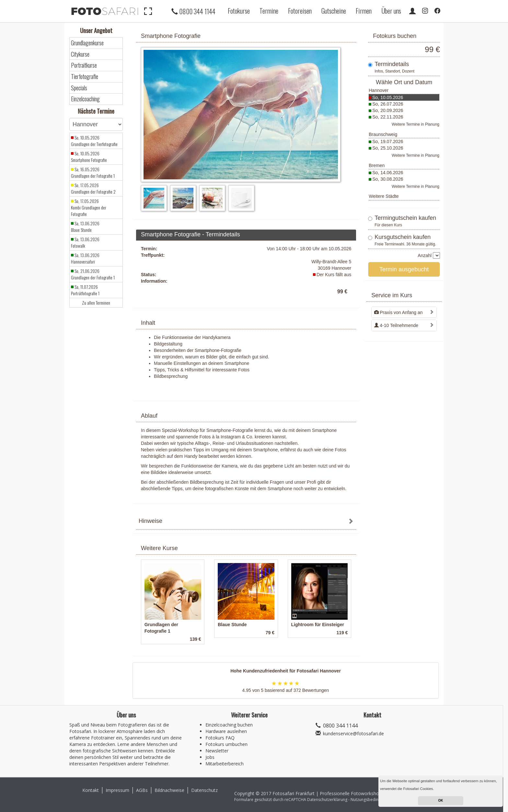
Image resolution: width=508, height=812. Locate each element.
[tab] (246, 522)
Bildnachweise (169, 790)
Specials (79, 88)
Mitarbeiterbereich (225, 764)
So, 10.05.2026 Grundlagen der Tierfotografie (94, 141)
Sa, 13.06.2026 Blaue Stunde (85, 227)
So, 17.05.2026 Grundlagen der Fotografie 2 (93, 188)
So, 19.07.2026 (388, 141)
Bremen (377, 165)
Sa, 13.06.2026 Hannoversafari (85, 258)
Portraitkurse (84, 65)
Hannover (379, 90)
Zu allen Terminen (96, 303)
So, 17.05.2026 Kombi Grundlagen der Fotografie (89, 208)
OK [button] (441, 801)
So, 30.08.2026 (388, 179)
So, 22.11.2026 (388, 117)
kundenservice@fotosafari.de (353, 733)
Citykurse (80, 54)
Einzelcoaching (85, 99)
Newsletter (217, 751)
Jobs (210, 757)
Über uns (391, 11)
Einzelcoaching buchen (229, 725)
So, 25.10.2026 (388, 148)
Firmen (364, 11)
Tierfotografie (85, 77)
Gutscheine (334, 11)
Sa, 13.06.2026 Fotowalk (85, 242)
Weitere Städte (384, 196)
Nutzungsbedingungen (371, 800)
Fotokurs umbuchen (226, 744)
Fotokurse (239, 11)
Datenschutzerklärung (327, 800)
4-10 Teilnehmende (396, 325)
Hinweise (150, 521)
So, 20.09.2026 (388, 110)
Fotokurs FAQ (220, 738)
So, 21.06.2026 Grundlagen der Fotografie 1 (93, 274)
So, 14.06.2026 (388, 173)
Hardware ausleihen (226, 731)
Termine (269, 11)
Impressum (117, 790)
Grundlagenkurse (87, 43)
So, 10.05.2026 (388, 97)
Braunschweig (383, 134)
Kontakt (91, 790)
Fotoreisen (300, 11)
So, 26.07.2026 (388, 104)
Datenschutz (204, 790)
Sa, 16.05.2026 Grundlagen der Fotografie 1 (93, 173)
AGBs (142, 790)
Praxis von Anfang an (398, 312)
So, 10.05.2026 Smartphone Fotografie (89, 157)
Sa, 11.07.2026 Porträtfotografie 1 (85, 290)
